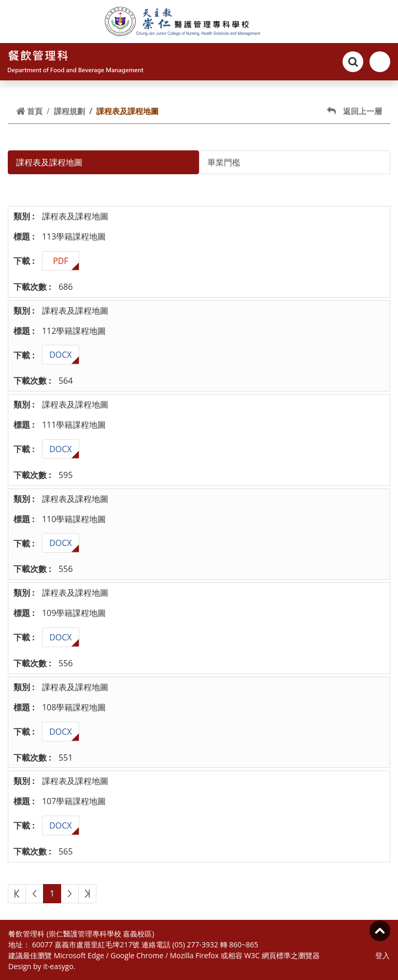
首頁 (29, 111)
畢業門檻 (224, 162)
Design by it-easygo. (42, 966)
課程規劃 (69, 111)
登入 (382, 955)
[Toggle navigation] (380, 62)
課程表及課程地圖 (49, 162)
